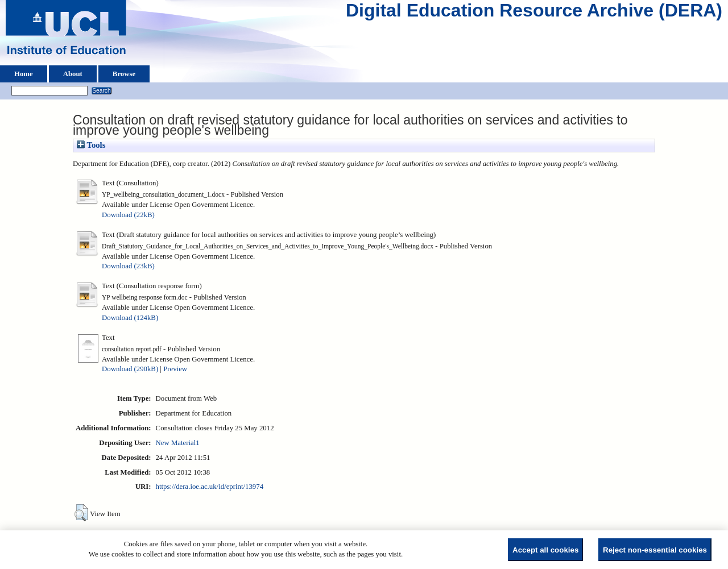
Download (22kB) (128, 215)
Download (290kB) (130, 369)
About (73, 74)
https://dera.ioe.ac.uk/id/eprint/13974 (210, 487)
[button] (81, 513)
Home (24, 74)
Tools (91, 145)
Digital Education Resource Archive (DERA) (534, 13)
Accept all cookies (545, 550)
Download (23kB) (128, 266)
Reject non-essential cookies (655, 550)
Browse (124, 74)
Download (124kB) (130, 318)
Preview (175, 369)
